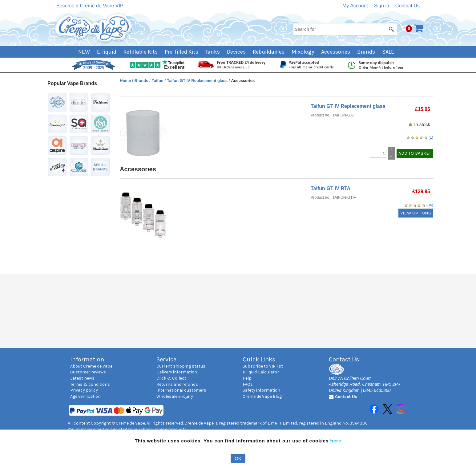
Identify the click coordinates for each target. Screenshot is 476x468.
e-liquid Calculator (261, 372)
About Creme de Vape (91, 366)
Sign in (382, 6)
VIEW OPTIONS (416, 213)
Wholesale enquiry (175, 396)
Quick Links (259, 359)
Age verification (85, 396)
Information (87, 359)
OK (238, 458)
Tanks (213, 52)
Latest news (82, 378)
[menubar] (238, 52)
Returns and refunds (177, 384)
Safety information (261, 390)
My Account (355, 6)
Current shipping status (181, 366)
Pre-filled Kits (182, 52)
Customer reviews (88, 372)
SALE (388, 52)
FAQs (248, 384)
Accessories (336, 52)
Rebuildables (269, 52)
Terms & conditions (90, 384)
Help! (248, 378)
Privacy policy (84, 390)
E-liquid (107, 52)
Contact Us (407, 6)
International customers (181, 390)
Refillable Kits (141, 52)
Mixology (303, 52)
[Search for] (345, 29)
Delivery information (177, 372)
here (336, 441)
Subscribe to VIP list (263, 366)
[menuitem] (88, 52)
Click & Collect (171, 378)
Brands (366, 52)
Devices (236, 52)
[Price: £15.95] (423, 109)
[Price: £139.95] (421, 192)
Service (166, 359)
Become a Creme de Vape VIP (90, 6)
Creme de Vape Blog (262, 396)
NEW (84, 52)
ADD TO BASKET (415, 153)
